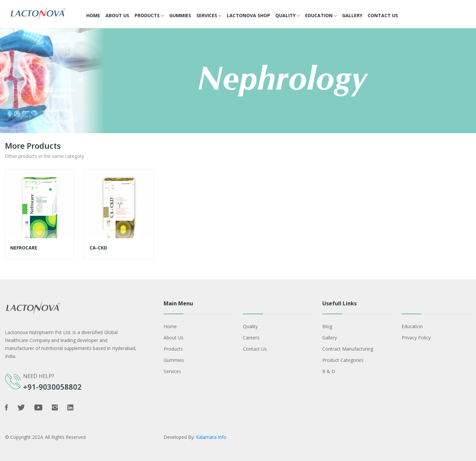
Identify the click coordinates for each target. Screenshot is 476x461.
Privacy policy (416, 338)
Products (149, 16)
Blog (327, 326)
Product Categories (343, 360)
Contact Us (383, 15)
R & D (329, 371)
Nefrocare (24, 248)
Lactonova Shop (248, 15)
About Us (117, 15)
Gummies (180, 15)
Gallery (352, 15)
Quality (288, 16)
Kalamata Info (211, 437)
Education (321, 16)
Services (209, 16)
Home (93, 15)
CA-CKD (98, 248)
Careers (251, 338)
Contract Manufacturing (348, 349)
